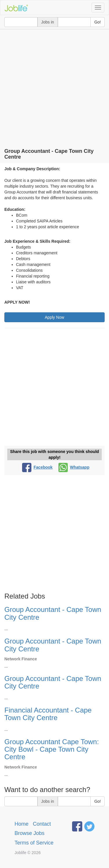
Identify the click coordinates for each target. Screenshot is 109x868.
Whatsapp (74, 467)
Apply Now (54, 317)
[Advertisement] (54, 87)
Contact (42, 824)
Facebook (37, 467)
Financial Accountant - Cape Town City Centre (48, 714)
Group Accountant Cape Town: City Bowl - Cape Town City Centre (52, 749)
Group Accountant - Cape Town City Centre (53, 613)
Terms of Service (34, 843)
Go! (98, 22)
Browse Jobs (30, 833)
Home (22, 824)
